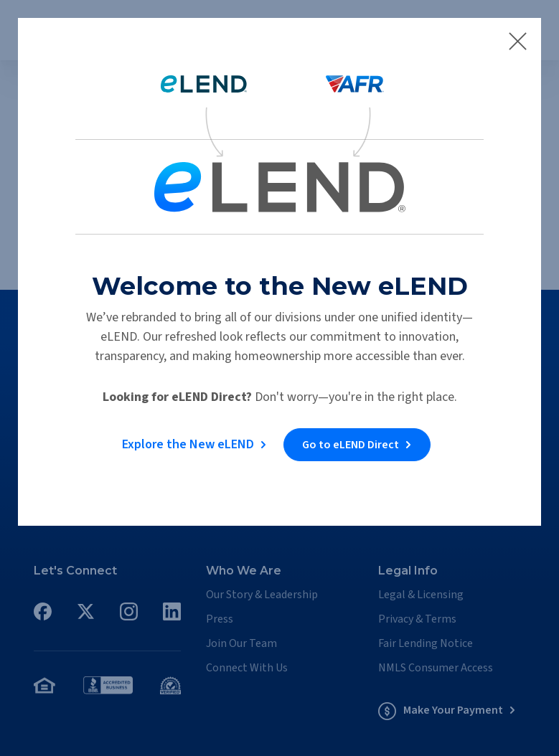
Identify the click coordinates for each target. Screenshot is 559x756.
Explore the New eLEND (188, 444)
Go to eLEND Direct (351, 445)
